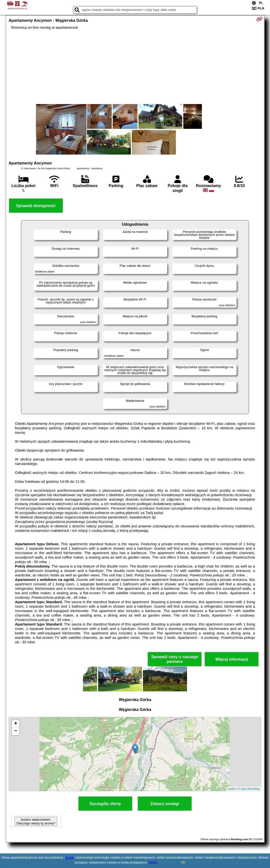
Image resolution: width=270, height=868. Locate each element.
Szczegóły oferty (105, 804)
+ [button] (16, 724)
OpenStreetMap (250, 789)
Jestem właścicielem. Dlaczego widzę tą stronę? (36, 821)
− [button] (16, 731)
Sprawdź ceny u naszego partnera (175, 659)
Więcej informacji (231, 659)
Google (70, 858)
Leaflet (231, 789)
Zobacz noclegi (165, 804)
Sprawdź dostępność (36, 206)
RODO (153, 863)
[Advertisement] (135, 67)
